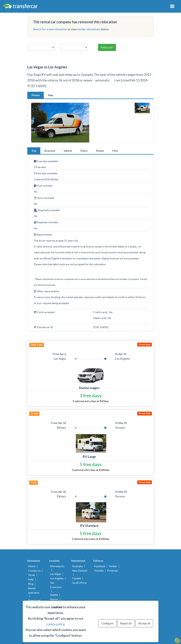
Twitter (113, 566)
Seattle (54, 595)
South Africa (79, 583)
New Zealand (80, 571)
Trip (34, 151)
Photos (36, 95)
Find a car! (107, 47)
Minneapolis (57, 566)
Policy (84, 151)
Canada (76, 578)
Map (51, 95)
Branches (50, 151)
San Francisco (56, 585)
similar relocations (89, 29)
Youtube (99, 571)
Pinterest (113, 571)
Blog (31, 584)
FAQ (115, 151)
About (32, 566)
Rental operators (34, 590)
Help (31, 579)
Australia (77, 566)
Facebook (100, 566)
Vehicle (68, 151)
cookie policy (55, 624)
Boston (54, 599)
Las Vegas (56, 574)
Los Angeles (57, 578)
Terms (32, 575)
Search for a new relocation (50, 29)
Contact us (34, 571)
